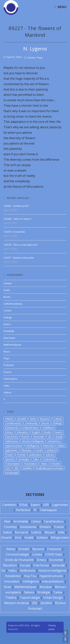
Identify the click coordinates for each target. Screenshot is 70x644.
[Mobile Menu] (60, 7)
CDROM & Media (13, 304)
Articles (31, 58)
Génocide (58, 565)
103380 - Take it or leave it (17, 219)
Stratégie (44, 592)
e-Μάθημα (48, 428)
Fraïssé (59, 527)
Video (44, 464)
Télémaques (48, 510)
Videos (7, 392)
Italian (61, 446)
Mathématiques (25, 587)
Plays (40, 58)
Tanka (58, 592)
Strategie (24, 459)
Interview (49, 446)
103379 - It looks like (14, 232)
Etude (48, 432)
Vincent (56, 464)
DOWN (65, 639)
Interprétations (53, 581)
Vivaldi (29, 538)
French (25, 437)
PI (35, 510)
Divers (7, 324)
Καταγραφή (12, 473)
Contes (8, 310)
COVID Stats (54, 554)
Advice (11, 549)
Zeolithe (27, 468)
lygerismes (11, 450)
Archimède (21, 521)
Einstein (45, 527)
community (31, 423)
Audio (7, 290)
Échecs (41, 560)
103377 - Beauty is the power (19, 258)
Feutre (58, 432)
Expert (35, 505)
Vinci (8, 468)
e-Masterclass (30, 428)
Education (23, 432)
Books (7, 297)
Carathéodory (54, 521)
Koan (8, 587)
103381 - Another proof (16, 206)
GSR (46, 505)
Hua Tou (30, 576)
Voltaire (42, 538)
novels (39, 450)
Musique (27, 450)
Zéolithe (46, 603)
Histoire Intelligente (33, 441)
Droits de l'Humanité (19, 560)
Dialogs (8, 317)
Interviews (9, 338)
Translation (31, 464)
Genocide (39, 437)
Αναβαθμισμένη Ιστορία (49, 468)
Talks (7, 386)
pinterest (52, 450)
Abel (7, 521)
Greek (59, 437)
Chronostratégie (17, 554)
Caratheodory (13, 423)
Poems (7, 372)
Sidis (61, 532)
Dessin (45, 423)
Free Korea (11, 437)
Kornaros (22, 532)
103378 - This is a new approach (21, 245)
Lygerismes (60, 505)
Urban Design (53, 598)
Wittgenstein (60, 538)
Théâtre (11, 598)
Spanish (10, 459)
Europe (25, 565)
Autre (33, 419)
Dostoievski (12, 428)
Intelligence (33, 446)
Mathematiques (13, 345)
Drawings (9, 331)
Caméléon (9, 505)
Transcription (13, 464)
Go (50, 437)
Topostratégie (30, 598)
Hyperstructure (14, 446)
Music (7, 352)
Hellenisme (12, 441)
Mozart (50, 532)
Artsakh (22, 419)
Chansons (54, 549)
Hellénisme (28, 571)
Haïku (13, 571)
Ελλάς (24, 505)
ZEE (16, 468)
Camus (58, 419)
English (36, 432)
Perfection (23, 510)
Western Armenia (17, 603)
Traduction (49, 459)
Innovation (12, 581)
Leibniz (36, 532)
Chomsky (10, 527)
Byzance (45, 419)
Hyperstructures (51, 576)
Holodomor (54, 441)
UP (65, 633)
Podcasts (9, 365)
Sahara (50, 455)
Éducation (10, 565)
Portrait (21, 455)
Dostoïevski (28, 527)
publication (36, 455)
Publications (10, 379)
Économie (56, 560)
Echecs (9, 432)
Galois (7, 532)
